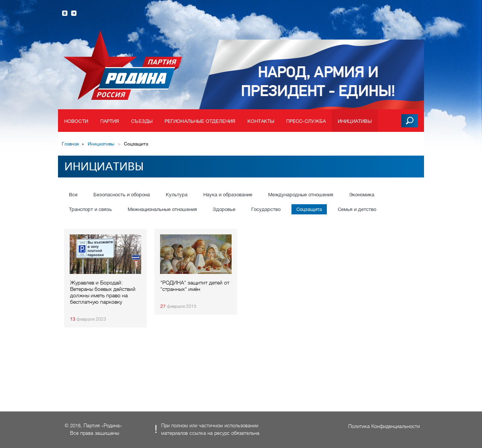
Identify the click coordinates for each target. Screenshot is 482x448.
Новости (76, 121)
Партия (110, 121)
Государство (266, 209)
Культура (177, 195)
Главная (70, 144)
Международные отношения (301, 195)
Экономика (362, 195)
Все (73, 195)
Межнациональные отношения (162, 209)
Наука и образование (228, 195)
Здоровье (224, 209)
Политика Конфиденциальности (384, 426)
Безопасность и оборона (122, 195)
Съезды (142, 121)
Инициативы (355, 121)
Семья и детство (357, 209)
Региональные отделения (200, 121)
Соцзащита (309, 209)
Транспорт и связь (90, 209)
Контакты (261, 121)
